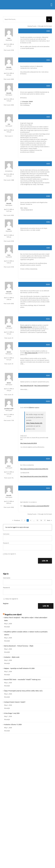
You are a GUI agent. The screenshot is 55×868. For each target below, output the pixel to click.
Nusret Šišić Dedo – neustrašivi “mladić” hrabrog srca (22, 680)
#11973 (48, 60)
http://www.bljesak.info (27, 386)
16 (41, 520)
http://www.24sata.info (31, 353)
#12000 (48, 284)
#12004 (48, 319)
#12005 (48, 345)
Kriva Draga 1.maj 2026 (12, 713)
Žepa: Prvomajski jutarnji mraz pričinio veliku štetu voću (23, 691)
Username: (6, 534)
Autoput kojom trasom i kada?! (15, 702)
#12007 (48, 375)
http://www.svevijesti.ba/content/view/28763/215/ (34, 469)
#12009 (48, 459)
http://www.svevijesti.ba (41, 386)
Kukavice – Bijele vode (12, 657)
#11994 (48, 222)
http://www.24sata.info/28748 (29, 443)
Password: (6, 543)
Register (6, 604)
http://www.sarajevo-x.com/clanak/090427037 (36, 506)
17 (45, 520)
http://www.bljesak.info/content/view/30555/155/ (34, 477)
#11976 (48, 86)
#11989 (48, 196)
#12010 (48, 488)
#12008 (48, 401)
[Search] (49, 19)
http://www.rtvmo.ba (26, 327)
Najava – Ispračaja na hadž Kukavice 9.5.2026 (19, 668)
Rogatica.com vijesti (13, 615)
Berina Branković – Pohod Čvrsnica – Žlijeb (19, 646)
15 (37, 520)
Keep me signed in (10, 554)
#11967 (48, 31)
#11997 (48, 248)
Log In (45, 561)
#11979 (48, 164)
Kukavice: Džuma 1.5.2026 (13, 725)
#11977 (48, 117)
